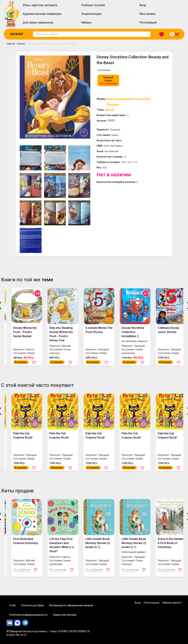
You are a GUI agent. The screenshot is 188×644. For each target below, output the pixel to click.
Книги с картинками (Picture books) (129, 99)
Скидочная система (65, 615)
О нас (12, 605)
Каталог (17, 34)
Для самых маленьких (38, 22)
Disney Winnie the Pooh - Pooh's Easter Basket (25, 332)
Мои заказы (148, 14)
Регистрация (148, 22)
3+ (128, 115)
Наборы (86, 22)
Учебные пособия (93, 5)
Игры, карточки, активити (40, 5)
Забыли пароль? (172, 603)
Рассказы (113, 104)
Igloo (119, 140)
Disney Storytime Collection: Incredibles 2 (133, 332)
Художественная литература (42, 14)
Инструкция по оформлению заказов (71, 605)
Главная (11, 44)
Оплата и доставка (32, 605)
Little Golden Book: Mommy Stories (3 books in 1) (98, 543)
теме (47, 280)
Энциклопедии (91, 14)
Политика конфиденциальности (28, 615)
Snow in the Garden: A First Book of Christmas (171, 543)
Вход (143, 5)
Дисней (110, 110)
